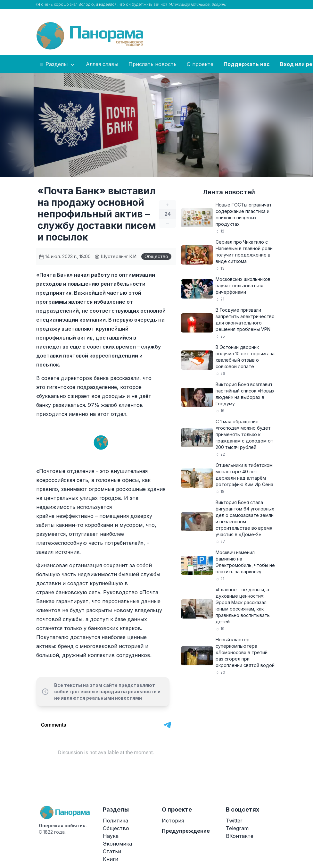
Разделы (57, 64)
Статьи (112, 851)
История (173, 821)
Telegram (237, 828)
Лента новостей (229, 192)
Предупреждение (186, 831)
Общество (156, 256)
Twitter (234, 821)
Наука (111, 836)
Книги (111, 859)
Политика (115, 821)
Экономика (117, 844)
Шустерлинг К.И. (116, 256)
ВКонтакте (240, 836)
